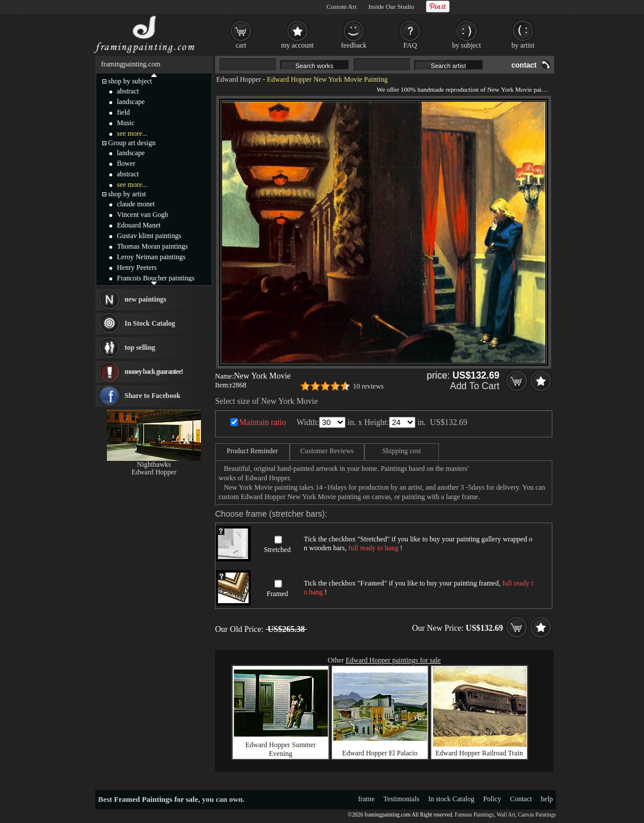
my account (297, 45)
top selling (140, 347)
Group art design (132, 143)
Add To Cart (475, 386)
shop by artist (127, 194)
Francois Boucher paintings (156, 278)
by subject (467, 45)
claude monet (136, 204)
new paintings (145, 299)
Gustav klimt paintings (149, 236)
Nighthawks (154, 464)
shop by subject (130, 81)
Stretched (277, 550)
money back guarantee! (154, 372)
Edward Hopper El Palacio (380, 753)
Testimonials (402, 799)
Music (126, 123)
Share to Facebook (152, 396)
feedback (353, 45)
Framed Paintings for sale (156, 799)
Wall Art (506, 815)
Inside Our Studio (391, 6)
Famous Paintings (474, 815)
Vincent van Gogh (142, 215)
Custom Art (342, 6)
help (547, 799)
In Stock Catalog (150, 323)
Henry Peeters (137, 267)
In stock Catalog (452, 799)
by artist (523, 45)
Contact (521, 799)
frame (367, 799)
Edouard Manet (139, 225)
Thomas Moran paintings (152, 246)
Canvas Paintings (537, 815)
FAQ (410, 45)
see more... (132, 133)
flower (126, 163)
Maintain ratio (263, 422)
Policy (492, 799)
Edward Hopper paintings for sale (393, 660)
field (123, 112)
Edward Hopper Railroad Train (479, 753)
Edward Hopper (239, 79)
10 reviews (368, 386)
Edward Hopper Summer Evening (281, 749)
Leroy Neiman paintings (151, 257)
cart (241, 45)
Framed (278, 594)
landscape (131, 102)
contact (524, 65)
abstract (128, 91)
